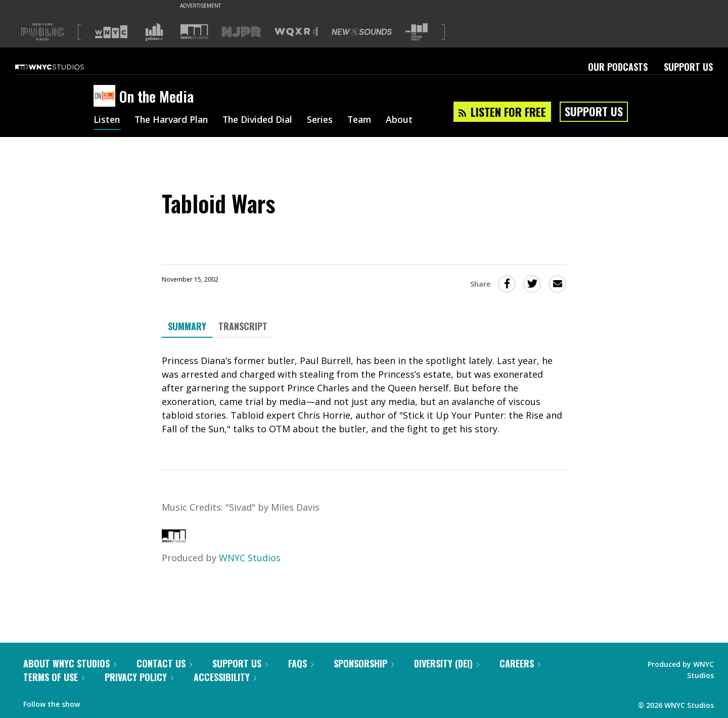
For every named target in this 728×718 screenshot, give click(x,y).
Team (369, 120)
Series (328, 120)
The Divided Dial (264, 120)
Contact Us (164, 663)
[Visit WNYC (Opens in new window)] (111, 32)
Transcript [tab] (243, 326)
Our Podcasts (618, 67)
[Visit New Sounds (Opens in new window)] (362, 32)
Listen (107, 120)
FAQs (301, 663)
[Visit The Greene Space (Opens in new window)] (417, 32)
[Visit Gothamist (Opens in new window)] (154, 32)
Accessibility (225, 677)
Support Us (688, 67)
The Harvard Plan (174, 120)
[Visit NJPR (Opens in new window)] (241, 32)
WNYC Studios (250, 558)
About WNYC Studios (70, 663)
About (410, 120)
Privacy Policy (139, 677)
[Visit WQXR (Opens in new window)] (296, 32)
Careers (520, 663)
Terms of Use (54, 677)
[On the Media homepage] (106, 97)
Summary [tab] (187, 326)
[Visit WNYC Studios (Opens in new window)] (194, 32)
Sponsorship (364, 663)
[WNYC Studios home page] (62, 67)
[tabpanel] (364, 395)
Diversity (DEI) (447, 663)
